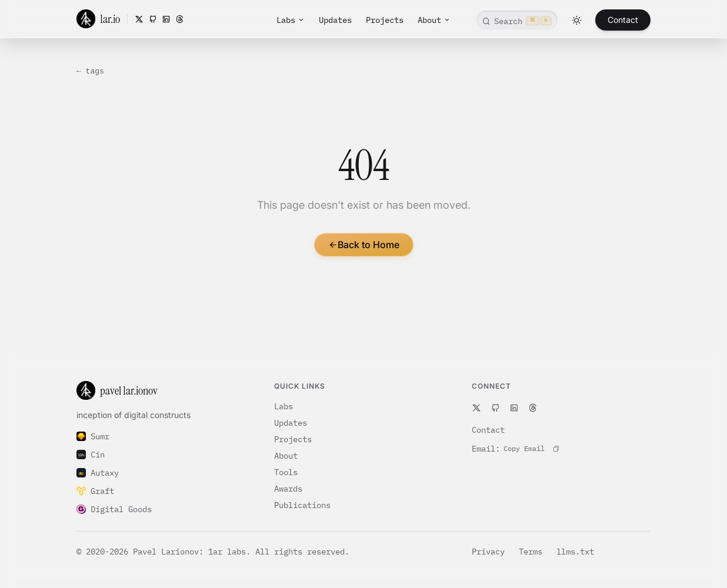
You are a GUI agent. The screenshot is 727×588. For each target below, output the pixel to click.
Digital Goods (114, 509)
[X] (139, 19)
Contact (623, 20)
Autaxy (98, 473)
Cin (91, 455)
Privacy (491, 552)
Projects (385, 20)
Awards (288, 489)
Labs (291, 20)
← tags (90, 71)
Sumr (93, 436)
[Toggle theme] (576, 20)
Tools (286, 472)
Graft (95, 491)
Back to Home (364, 245)
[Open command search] (517, 20)
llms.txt (575, 552)
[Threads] (180, 19)
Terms (533, 552)
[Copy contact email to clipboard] (531, 449)
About (434, 20)
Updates (335, 20)
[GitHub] (153, 19)
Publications (302, 505)
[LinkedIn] (166, 19)
